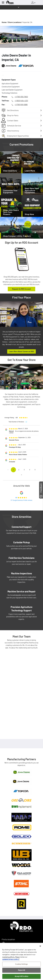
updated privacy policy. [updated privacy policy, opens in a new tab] (11, 959)
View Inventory (13, 131)
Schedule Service (14, 126)
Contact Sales (13, 120)
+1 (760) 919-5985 (21, 104)
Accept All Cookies (22, 976)
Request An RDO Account (21, 289)
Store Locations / (15, 22)
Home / (5, 22)
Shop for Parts (13, 115)
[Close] (40, 946)
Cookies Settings (21, 964)
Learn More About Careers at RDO (21, 351)
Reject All (21, 970)
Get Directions (13, 110)
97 (26, 422)
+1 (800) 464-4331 (21, 101)
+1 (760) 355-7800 (21, 97)
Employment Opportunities (18, 136)
